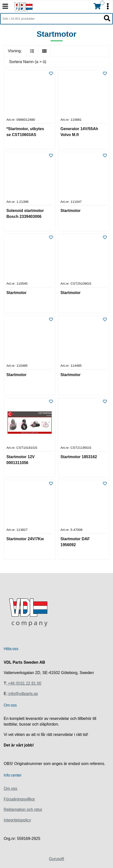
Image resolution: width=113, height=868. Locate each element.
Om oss (10, 789)
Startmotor (71, 211)
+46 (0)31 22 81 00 (24, 683)
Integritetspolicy (17, 820)
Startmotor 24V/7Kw (25, 539)
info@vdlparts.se (23, 694)
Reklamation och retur (23, 809)
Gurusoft (56, 859)
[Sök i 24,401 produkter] (51, 19)
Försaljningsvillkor (19, 799)
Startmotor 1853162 (79, 457)
